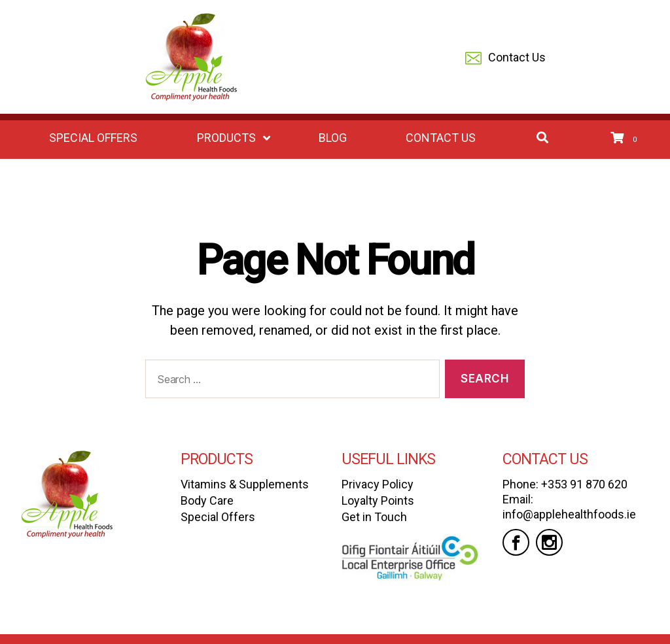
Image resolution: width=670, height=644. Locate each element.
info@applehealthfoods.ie (569, 514)
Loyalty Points (378, 500)
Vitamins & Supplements (245, 484)
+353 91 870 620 (584, 484)
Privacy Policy (378, 484)
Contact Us (505, 59)
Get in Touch (374, 517)
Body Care (207, 500)
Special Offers (218, 517)
